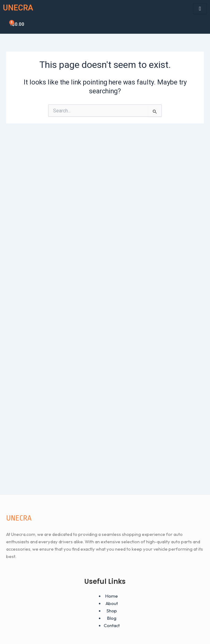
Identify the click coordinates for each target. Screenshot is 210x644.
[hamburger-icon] (200, 9)
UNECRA (18, 8)
